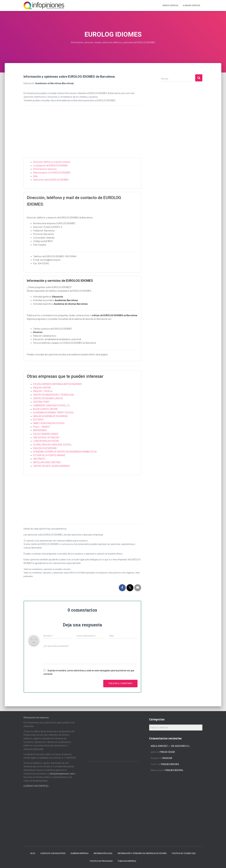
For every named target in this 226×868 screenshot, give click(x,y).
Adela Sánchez (159, 746)
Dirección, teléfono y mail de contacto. (52, 162)
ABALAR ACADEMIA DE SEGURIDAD (50, 416)
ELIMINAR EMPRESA (191, 6)
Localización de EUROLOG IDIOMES (51, 166)
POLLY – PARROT (42, 427)
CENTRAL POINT (41, 402)
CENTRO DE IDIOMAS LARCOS (48, 398)
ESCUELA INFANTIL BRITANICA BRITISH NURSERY (58, 384)
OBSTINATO (39, 459)
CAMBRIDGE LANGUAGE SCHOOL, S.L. (52, 405)
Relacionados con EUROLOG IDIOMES (52, 173)
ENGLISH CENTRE (42, 388)
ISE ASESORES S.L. (181, 746)
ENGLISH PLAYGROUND (45, 448)
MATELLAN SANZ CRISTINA (47, 462)
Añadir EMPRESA (170, 6)
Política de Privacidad (101, 861)
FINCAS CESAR (167, 752)
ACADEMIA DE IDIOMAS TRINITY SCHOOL (53, 413)
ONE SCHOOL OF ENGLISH (46, 438)
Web (35, 176)
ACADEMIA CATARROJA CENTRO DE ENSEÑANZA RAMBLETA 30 (65, 452)
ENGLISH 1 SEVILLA (43, 391)
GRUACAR (167, 758)
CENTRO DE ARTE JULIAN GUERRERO (52, 466)
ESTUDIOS (38, 420)
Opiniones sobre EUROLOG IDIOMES (51, 180)
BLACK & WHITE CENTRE (45, 409)
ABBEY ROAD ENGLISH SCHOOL (49, 423)
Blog (33, 853)
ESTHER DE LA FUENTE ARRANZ (49, 455)
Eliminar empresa (80, 853)
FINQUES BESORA (170, 764)
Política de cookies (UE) (184, 853)
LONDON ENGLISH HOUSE (46, 441)
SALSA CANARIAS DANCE (46, 434)
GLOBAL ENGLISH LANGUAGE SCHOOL (52, 445)
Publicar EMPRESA (127, 861)
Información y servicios (45, 169)
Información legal (103, 853)
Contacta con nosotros (53, 853)
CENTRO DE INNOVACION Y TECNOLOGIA (54, 395)
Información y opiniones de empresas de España (142, 853)
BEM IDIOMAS (40, 430)
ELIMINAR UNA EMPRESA (36, 786)
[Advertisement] (82, 134)
